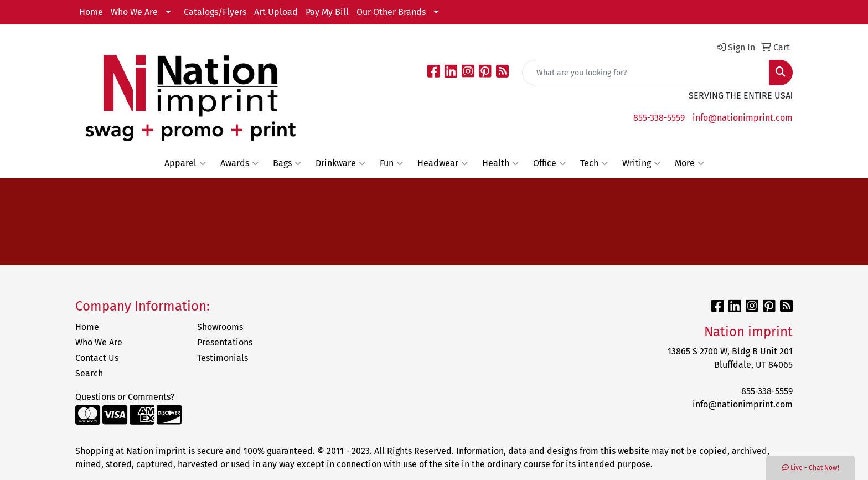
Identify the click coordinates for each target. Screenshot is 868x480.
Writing (641, 163)
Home (91, 12)
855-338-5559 (659, 118)
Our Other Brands (391, 12)
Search (89, 373)
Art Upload (276, 12)
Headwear (443, 163)
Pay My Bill (327, 12)
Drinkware (340, 163)
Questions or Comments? (125, 397)
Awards (239, 163)
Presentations (225, 342)
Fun (391, 163)
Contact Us (97, 358)
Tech (594, 163)
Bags (287, 163)
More (689, 163)
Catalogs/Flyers (215, 12)
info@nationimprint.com (743, 118)
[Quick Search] (646, 73)
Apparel (185, 163)
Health (500, 163)
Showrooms (220, 327)
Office (549, 163)
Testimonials (223, 358)
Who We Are (134, 12)
